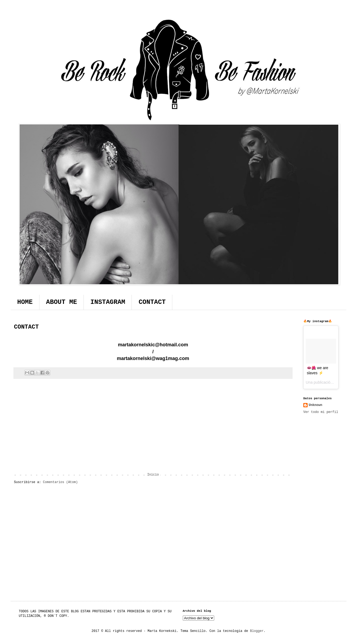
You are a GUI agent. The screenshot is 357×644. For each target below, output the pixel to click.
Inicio (153, 475)
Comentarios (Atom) (60, 482)
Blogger (257, 631)
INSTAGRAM (108, 302)
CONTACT (152, 302)
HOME (25, 302)
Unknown (315, 405)
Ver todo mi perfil (321, 412)
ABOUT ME (62, 302)
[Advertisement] (153, 429)
